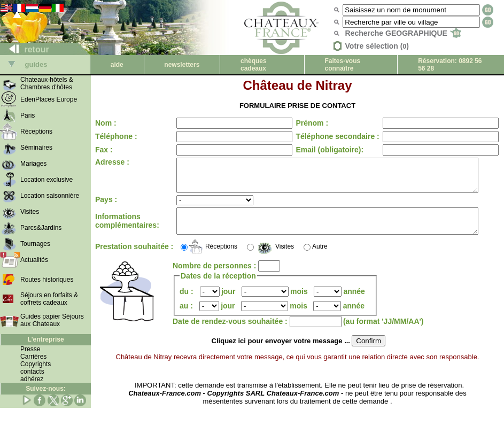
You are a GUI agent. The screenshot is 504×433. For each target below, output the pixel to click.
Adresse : (112, 162)
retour (25, 49)
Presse (30, 349)
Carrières (33, 357)
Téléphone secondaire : (328, 136)
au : (187, 317)
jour (228, 303)
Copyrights (36, 364)
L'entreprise (45, 339)
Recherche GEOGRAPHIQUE (403, 33)
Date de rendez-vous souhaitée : (231, 333)
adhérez (32, 379)
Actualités (34, 260)
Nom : (106, 123)
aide (117, 65)
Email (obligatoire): (320, 150)
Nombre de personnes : (215, 277)
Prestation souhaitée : (115, 258)
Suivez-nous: (46, 389)
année (354, 303)
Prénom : (303, 123)
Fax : (104, 150)
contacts (32, 372)
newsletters (182, 65)
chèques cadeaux (254, 65)
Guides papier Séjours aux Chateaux (52, 320)
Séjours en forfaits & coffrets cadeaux (49, 299)
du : (188, 303)
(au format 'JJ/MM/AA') (383, 333)
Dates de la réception (218, 287)
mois (299, 303)
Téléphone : (116, 136)
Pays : (106, 206)
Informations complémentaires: (127, 230)
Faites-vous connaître (343, 65)
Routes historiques (47, 280)
